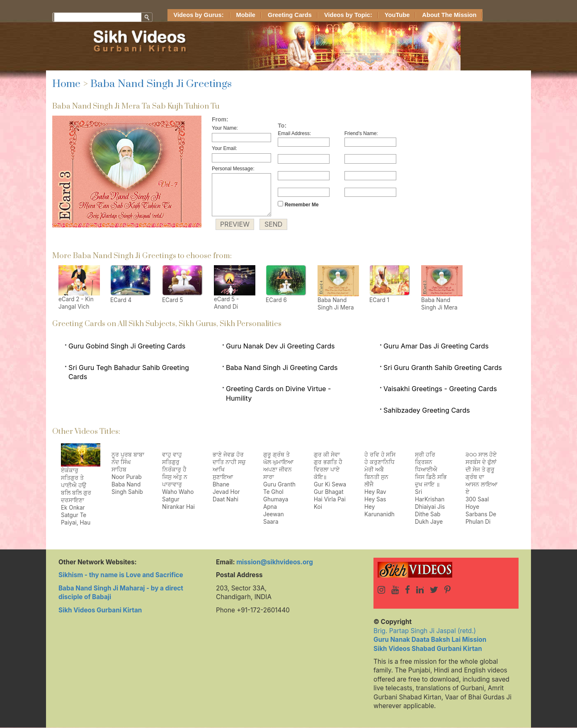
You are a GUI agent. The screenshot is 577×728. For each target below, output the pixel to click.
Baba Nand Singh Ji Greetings (161, 84)
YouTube (397, 15)
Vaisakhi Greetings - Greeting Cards (440, 389)
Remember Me (298, 204)
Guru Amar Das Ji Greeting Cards (436, 346)
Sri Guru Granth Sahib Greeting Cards (443, 368)
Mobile (246, 15)
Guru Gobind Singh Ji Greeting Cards (127, 346)
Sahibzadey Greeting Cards (427, 410)
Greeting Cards (290, 15)
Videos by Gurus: (199, 15)
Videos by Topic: (348, 15)
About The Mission (449, 15)
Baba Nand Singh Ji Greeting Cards (282, 368)
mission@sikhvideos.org (275, 562)
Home (66, 84)
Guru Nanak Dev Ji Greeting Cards (280, 346)
